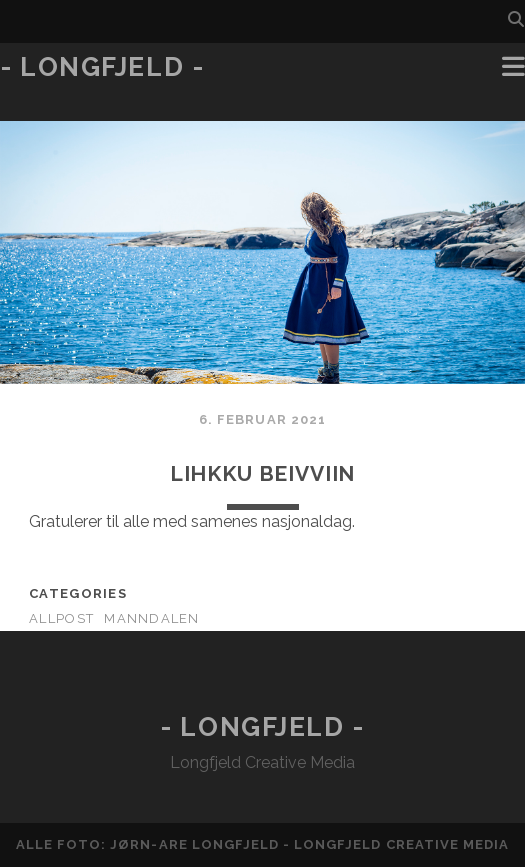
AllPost (61, 618)
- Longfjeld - (102, 67)
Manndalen (152, 618)
